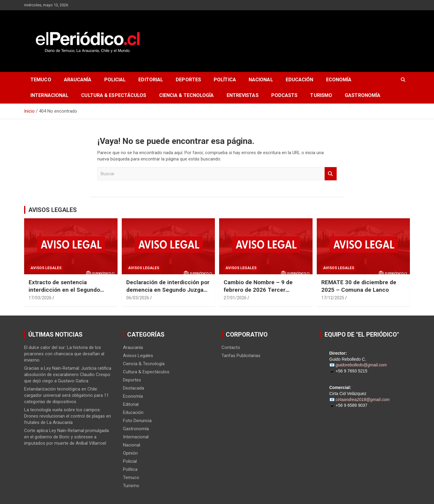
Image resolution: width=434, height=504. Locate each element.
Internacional (49, 95)
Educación (300, 80)
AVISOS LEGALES (53, 210)
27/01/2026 (235, 298)
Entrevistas (243, 95)
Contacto (231, 347)
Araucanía (78, 80)
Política (225, 80)
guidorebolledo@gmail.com (361, 365)
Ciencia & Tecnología (187, 95)
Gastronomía (363, 95)
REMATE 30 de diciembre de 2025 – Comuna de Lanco (359, 286)
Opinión (130, 453)
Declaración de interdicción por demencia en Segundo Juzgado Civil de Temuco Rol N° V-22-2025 (168, 293)
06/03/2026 (138, 298)
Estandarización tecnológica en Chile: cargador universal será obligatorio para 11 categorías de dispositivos (66, 395)
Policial (115, 80)
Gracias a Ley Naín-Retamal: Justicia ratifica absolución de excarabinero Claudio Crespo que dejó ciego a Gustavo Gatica (68, 375)
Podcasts (285, 95)
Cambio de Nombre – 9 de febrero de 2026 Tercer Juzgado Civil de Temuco (258, 290)
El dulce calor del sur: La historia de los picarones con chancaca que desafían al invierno (64, 354)
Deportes (188, 80)
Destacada (134, 388)
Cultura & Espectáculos (114, 95)
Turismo (321, 95)
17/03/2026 (40, 298)
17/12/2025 (333, 298)
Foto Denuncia (137, 421)
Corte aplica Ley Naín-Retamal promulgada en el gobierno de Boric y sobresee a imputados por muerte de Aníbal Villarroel (66, 437)
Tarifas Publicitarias (241, 356)
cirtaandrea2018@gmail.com (362, 400)
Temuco (41, 80)
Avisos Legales (46, 268)
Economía (339, 80)
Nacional (261, 80)
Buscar (331, 174)
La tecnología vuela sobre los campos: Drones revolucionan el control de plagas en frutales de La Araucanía (68, 416)
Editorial (151, 80)
